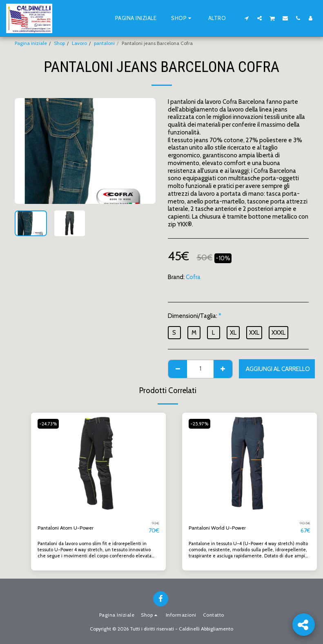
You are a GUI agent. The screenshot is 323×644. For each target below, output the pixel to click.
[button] (247, 18)
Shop (59, 43)
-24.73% (50, 424)
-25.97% (201, 424)
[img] (98, 463)
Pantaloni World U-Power (222, 528)
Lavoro (79, 43)
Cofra (193, 277)
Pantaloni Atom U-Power (71, 528)
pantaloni (104, 43)
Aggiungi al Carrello (278, 369)
